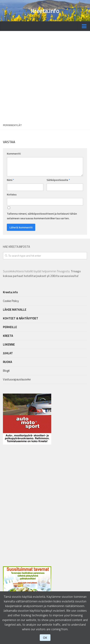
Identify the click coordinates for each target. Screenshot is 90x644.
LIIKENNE (9, 344)
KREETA (8, 336)
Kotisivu (12, 194)
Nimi (10, 180)
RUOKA (7, 362)
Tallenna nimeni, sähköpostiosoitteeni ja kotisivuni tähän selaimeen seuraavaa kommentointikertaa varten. (42, 216)
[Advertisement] (45, 76)
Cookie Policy (11, 301)
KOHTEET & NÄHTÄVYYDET (21, 318)
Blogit (6, 371)
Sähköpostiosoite (58, 180)
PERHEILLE (10, 327)
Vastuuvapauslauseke (17, 379)
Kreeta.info (45, 11)
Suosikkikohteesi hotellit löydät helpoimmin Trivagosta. (42, 274)
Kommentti (14, 153)
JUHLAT (8, 353)
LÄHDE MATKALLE (15, 310)
